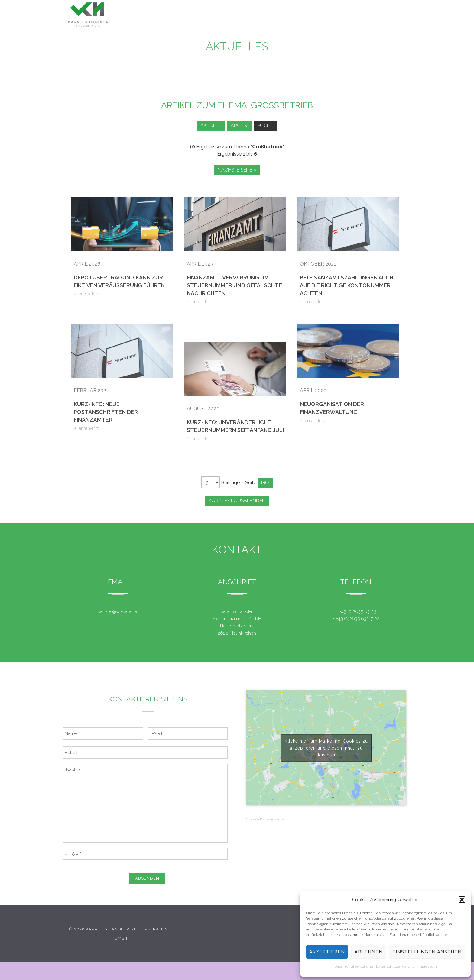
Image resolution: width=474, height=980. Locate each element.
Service (300, 16)
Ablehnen (369, 952)
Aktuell (208, 126)
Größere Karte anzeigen (266, 819)
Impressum (427, 966)
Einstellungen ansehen (427, 952)
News (269, 15)
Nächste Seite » (237, 170)
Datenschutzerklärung (354, 966)
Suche (266, 126)
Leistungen (233, 15)
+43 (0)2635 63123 (358, 611)
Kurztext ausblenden (237, 501)
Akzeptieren (327, 952)
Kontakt (361, 18)
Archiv (238, 126)
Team (330, 16)
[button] (462, 900)
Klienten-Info (87, 294)
